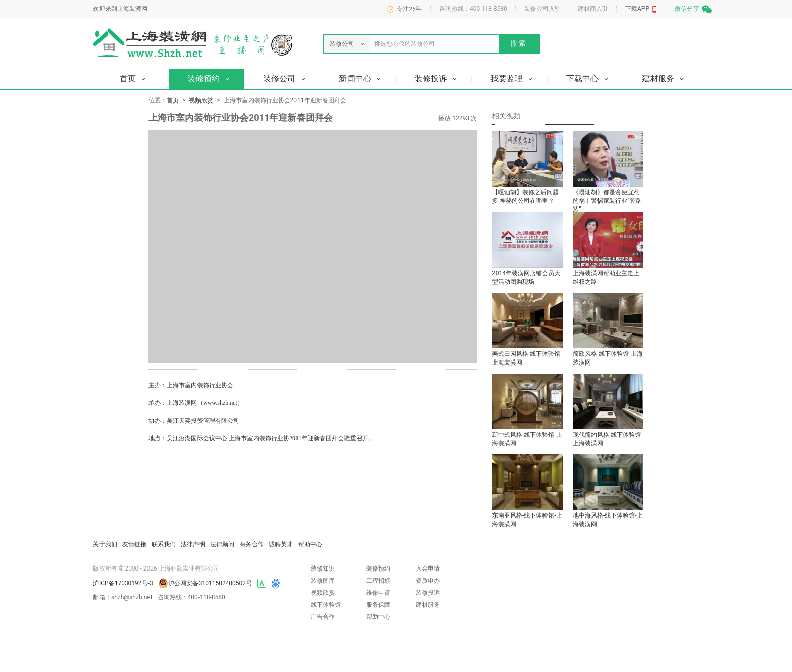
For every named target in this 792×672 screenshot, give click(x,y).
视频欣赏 (201, 100)
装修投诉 (428, 593)
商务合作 (252, 544)
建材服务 (428, 605)
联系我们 (164, 544)
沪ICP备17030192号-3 (123, 583)
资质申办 (428, 581)
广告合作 (323, 617)
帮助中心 (310, 544)
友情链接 (134, 544)
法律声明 (193, 544)
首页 (173, 100)
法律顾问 (222, 544)
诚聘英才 (281, 544)
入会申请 (428, 568)
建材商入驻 (593, 9)
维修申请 (378, 593)
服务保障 (378, 605)
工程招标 (378, 581)
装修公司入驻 (542, 9)
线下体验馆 (326, 605)
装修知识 (323, 568)
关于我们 (105, 544)
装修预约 (378, 568)
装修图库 (323, 581)
